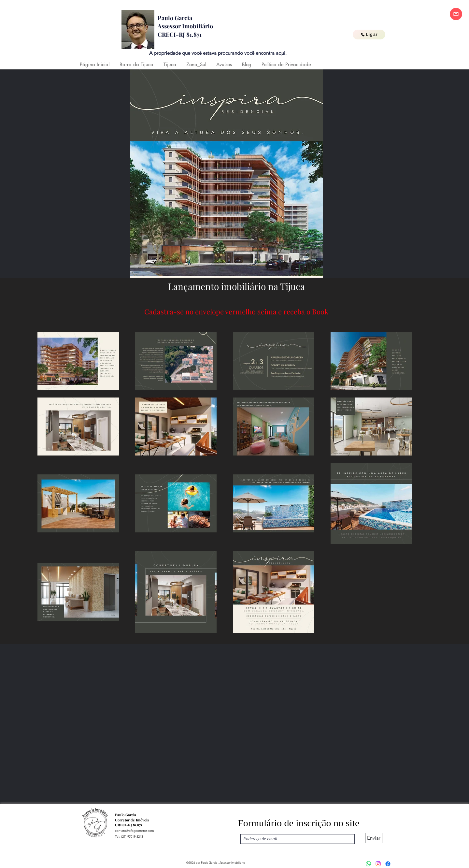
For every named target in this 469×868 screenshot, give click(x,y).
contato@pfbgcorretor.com (135, 831)
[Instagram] (378, 864)
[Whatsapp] (368, 864)
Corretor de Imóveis (132, 820)
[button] (136, 65)
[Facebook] (388, 864)
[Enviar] (374, 838)
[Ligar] (369, 35)
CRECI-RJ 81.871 (180, 35)
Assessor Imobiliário (185, 26)
